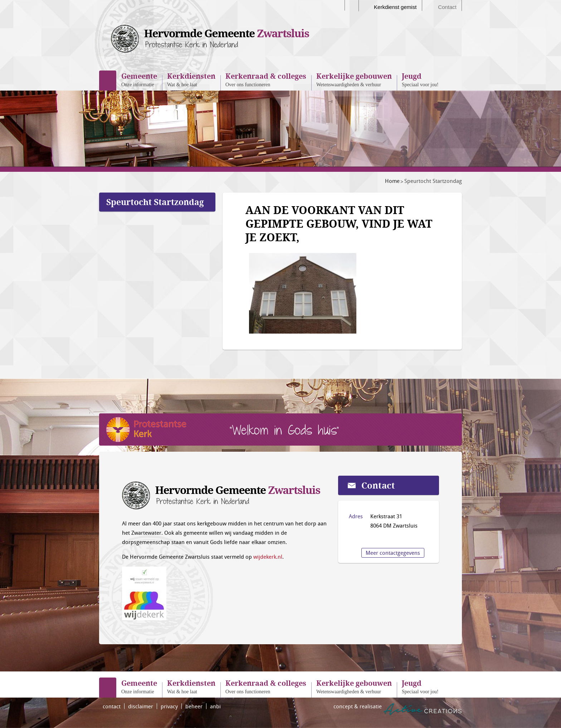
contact (112, 706)
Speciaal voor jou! (420, 79)
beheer (194, 706)
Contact (447, 7)
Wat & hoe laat (191, 79)
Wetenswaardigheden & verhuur (354, 79)
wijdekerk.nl (268, 557)
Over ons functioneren (266, 79)
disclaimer (141, 706)
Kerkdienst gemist (395, 7)
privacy (169, 706)
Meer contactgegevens (393, 553)
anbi (215, 706)
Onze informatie (139, 79)
